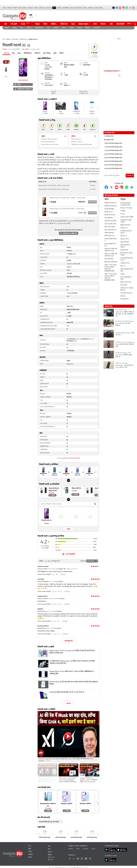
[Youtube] (117, 187)
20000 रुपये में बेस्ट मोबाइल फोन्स (113, 154)
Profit (15, 8)
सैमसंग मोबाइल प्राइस (45, 838)
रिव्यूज (37, 24)
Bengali (85, 849)
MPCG (85, 8)
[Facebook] (106, 187)
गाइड (73, 24)
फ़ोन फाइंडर (15, 39)
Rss (90, 858)
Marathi (91, 8)
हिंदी (20, 8)
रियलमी (5, 49)
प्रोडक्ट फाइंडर (83, 24)
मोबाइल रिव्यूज (108, 306)
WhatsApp (86, 858)
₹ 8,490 (94, 53)
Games (59, 8)
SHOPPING (66, 8)
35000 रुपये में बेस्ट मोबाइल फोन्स (113, 165)
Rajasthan (78, 8)
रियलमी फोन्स (23, 39)
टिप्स (48, 28)
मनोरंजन (29, 28)
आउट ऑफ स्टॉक (92, 202)
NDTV (4, 8)
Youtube (78, 858)
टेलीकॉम (56, 28)
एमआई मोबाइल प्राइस (76, 838)
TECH (54, 8)
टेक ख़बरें (14, 24)
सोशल (79, 28)
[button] (98, 108)
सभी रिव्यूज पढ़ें (68, 641)
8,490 (53, 202)
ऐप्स (21, 28)
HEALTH (49, 8)
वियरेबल (88, 28)
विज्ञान (64, 28)
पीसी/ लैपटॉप (39, 28)
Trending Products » (112, 71)
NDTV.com (51, 857)
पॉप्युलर (123, 199)
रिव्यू (13, 53)
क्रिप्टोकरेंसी (120, 24)
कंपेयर (18, 84)
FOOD (36, 8)
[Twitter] (111, 187)
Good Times (98, 8)
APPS (72, 8)
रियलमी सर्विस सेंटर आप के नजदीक (49, 822)
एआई (25, 24)
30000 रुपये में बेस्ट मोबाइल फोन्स (113, 161)
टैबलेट (15, 28)
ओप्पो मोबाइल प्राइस (60, 838)
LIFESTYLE (42, 8)
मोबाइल (7, 28)
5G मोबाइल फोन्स (109, 136)
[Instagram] (122, 187)
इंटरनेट (72, 28)
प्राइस (19, 53)
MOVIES (24, 8)
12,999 (53, 213)
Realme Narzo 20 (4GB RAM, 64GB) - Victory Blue (67, 209)
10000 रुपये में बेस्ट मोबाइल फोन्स (113, 143)
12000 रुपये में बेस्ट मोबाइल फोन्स (113, 147)
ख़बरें (55, 53)
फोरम (95, 24)
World (10, 8)
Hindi (78, 849)
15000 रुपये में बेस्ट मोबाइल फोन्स (113, 151)
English (71, 849)
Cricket (30, 8)
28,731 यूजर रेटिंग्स (14, 49)
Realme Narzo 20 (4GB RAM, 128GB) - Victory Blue (67, 198)
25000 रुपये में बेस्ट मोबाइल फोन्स (113, 158)
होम (6, 24)
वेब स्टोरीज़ (97, 28)
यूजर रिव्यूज (47, 53)
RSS (30, 846)
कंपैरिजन (37, 53)
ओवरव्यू (6, 53)
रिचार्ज (103, 24)
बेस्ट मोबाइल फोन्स (109, 140)
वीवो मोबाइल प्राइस (92, 838)
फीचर (45, 24)
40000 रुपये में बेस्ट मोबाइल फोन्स (113, 169)
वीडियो (53, 24)
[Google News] (132, 187)
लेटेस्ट (106, 199)
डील (111, 24)
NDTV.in (50, 860)
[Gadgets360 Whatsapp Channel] (127, 187)
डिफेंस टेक (64, 24)
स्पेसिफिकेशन (28, 53)
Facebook (70, 858)
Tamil (93, 849)
